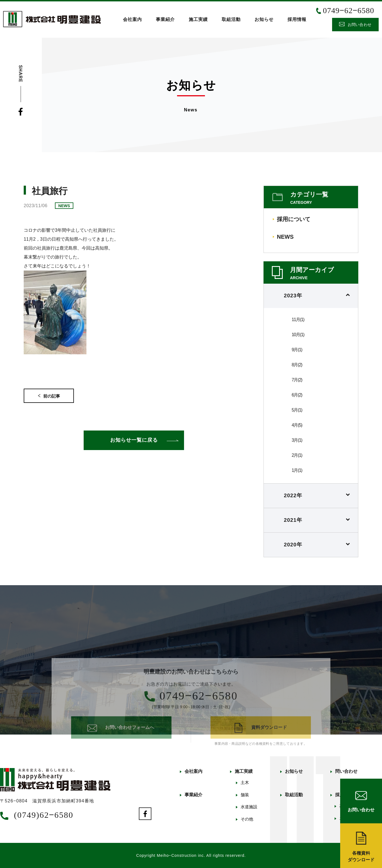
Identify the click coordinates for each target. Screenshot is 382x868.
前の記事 (49, 396)
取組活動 (231, 19)
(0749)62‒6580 (44, 815)
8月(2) (297, 365)
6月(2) (297, 395)
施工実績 (198, 19)
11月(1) (298, 320)
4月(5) (297, 425)
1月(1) (297, 470)
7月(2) (297, 380)
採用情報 (297, 19)
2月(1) (297, 455)
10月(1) (298, 335)
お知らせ (264, 19)
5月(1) (297, 410)
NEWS (285, 237)
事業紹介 (165, 19)
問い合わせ (346, 771)
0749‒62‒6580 (349, 11)
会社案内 (132, 19)
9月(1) (297, 350)
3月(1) (297, 440)
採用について (294, 219)
